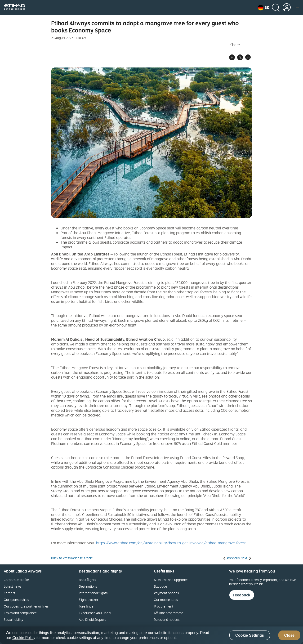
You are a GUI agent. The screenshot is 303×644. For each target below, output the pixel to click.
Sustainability (13, 619)
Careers (9, 593)
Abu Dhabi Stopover (93, 619)
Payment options (166, 593)
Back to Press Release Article (72, 558)
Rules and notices (167, 619)
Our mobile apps (166, 600)
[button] (263, 8)
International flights (93, 593)
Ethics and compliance (20, 613)
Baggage (160, 586)
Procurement (164, 606)
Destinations (88, 586)
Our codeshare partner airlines (26, 606)
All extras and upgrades (171, 580)
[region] (151, 635)
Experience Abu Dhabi (95, 613)
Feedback (242, 595)
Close (289, 635)
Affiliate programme (169, 613)
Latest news (13, 586)
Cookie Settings (250, 635)
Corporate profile (16, 580)
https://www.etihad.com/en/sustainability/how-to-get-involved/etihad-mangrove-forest (171, 543)
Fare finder (87, 606)
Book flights (87, 580)
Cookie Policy (24, 638)
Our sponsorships (16, 600)
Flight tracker (89, 600)
